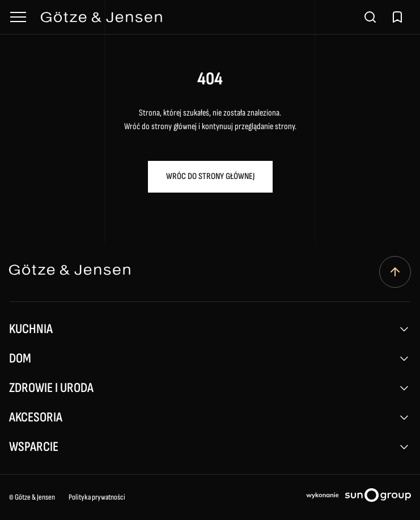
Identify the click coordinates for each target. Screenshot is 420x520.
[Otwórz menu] (18, 17)
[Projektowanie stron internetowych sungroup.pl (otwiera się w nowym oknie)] (359, 497)
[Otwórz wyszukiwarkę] (370, 17)
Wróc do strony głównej (210, 176)
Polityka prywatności (97, 497)
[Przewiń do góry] (395, 272)
